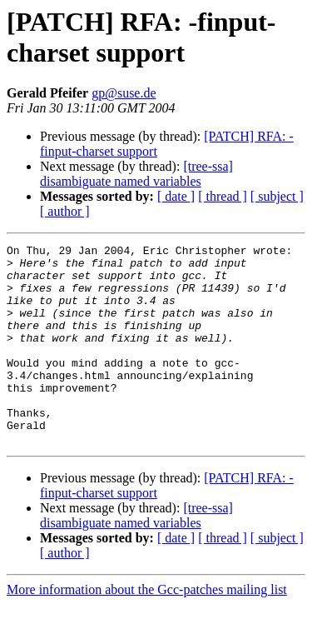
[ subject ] (277, 196)
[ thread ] (223, 196)
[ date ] (176, 196)
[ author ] (65, 211)
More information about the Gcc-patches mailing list (147, 629)
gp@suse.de (124, 93)
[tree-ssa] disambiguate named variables (136, 174)
